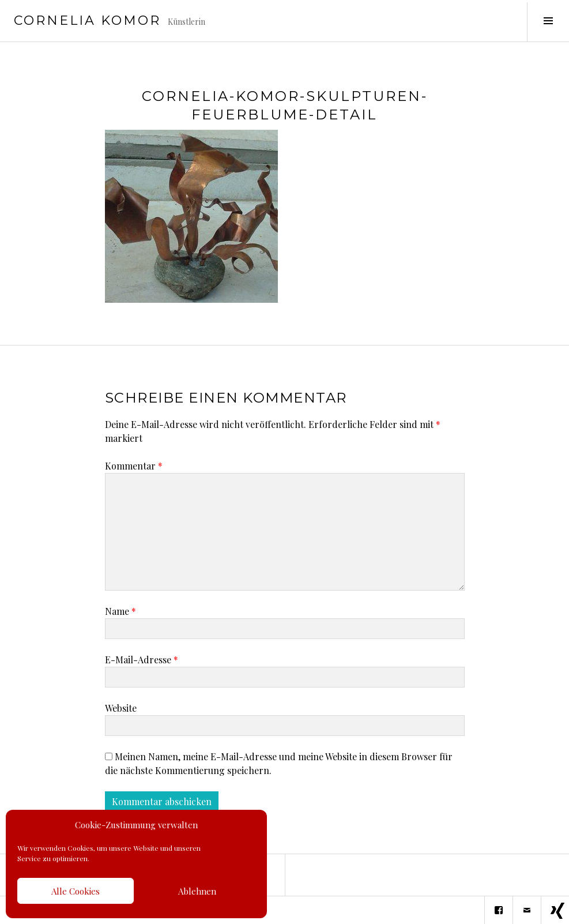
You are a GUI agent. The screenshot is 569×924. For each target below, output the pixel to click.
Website (121, 708)
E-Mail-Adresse (142, 660)
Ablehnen (197, 891)
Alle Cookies (76, 891)
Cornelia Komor (87, 20)
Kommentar (134, 466)
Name (120, 611)
